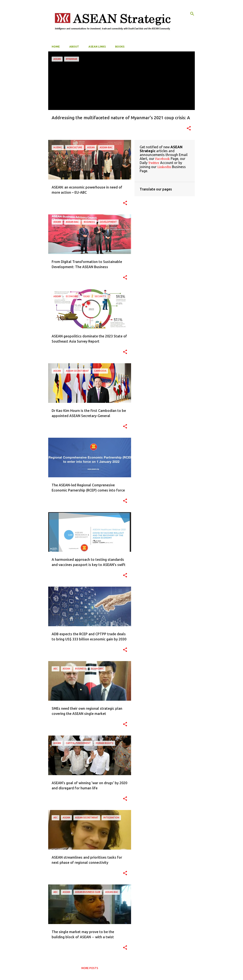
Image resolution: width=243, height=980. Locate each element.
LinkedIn (164, 167)
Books (120, 47)
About (74, 47)
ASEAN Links (97, 47)
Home (56, 47)
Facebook (163, 159)
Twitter (154, 163)
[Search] (192, 14)
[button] (189, 129)
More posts (90, 968)
